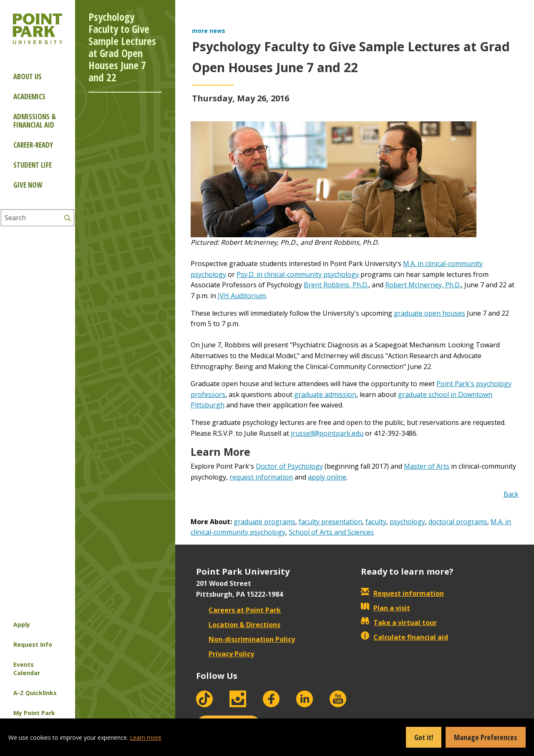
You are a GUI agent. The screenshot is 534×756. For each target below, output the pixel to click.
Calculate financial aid (404, 637)
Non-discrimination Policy (246, 639)
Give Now (28, 185)
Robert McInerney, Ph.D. (423, 285)
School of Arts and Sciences (331, 532)
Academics (29, 97)
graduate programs (264, 522)
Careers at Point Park (238, 610)
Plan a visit (385, 608)
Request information (402, 593)
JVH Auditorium (242, 296)
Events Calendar (27, 669)
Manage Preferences (486, 737)
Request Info (33, 644)
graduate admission (325, 394)
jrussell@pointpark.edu (327, 433)
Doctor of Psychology (289, 466)
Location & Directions (238, 625)
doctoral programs (458, 522)
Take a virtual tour (399, 623)
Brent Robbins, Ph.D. (336, 285)
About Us (28, 77)
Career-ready (33, 145)
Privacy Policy (225, 654)
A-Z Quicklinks (35, 693)
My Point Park (34, 713)
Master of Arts (427, 466)
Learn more (146, 737)
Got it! (424, 737)
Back (511, 494)
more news (209, 31)
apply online (327, 477)
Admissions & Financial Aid (35, 121)
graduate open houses (429, 313)
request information (261, 477)
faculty (376, 522)
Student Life (33, 165)
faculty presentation (330, 522)
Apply (22, 624)
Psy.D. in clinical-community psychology (298, 274)
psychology (407, 522)
